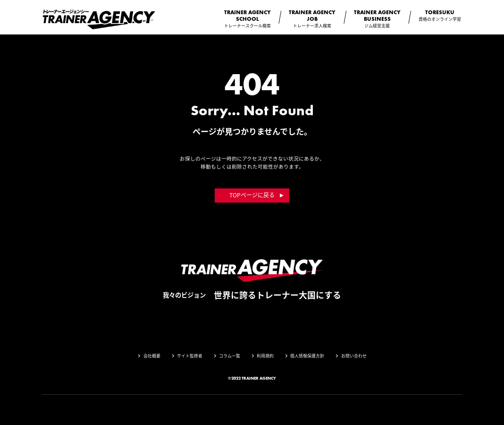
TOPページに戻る (252, 195)
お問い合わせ (354, 356)
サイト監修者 (190, 356)
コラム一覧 (230, 356)
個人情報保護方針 (307, 356)
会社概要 (152, 356)
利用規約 (265, 356)
